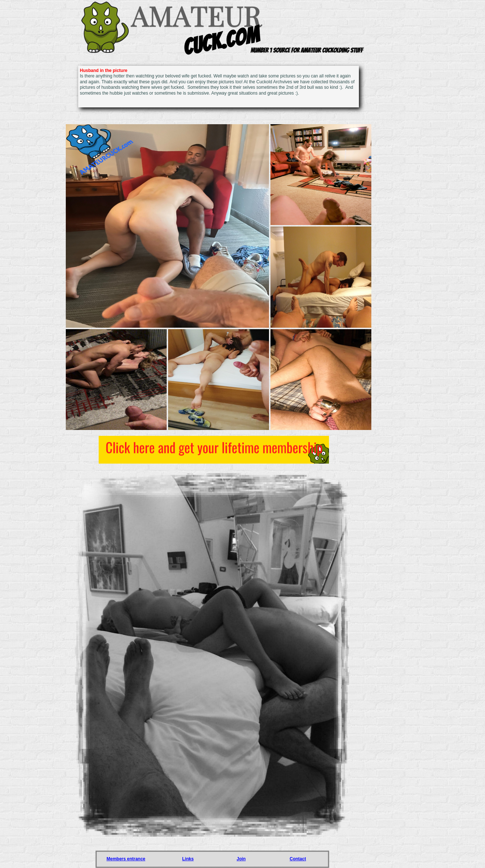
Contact (298, 859)
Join (241, 859)
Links (188, 859)
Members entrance (126, 859)
